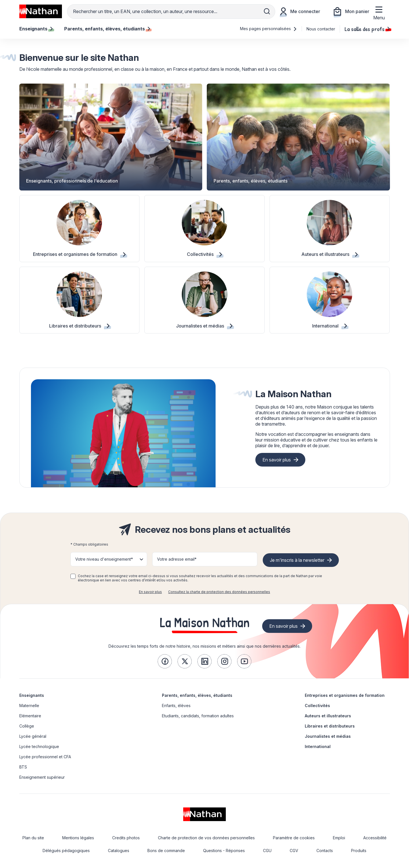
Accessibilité (375, 838)
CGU (267, 851)
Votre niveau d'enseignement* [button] (104, 559)
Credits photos (126, 838)
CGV (294, 851)
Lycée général (33, 736)
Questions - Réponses (224, 851)
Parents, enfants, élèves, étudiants (197, 695)
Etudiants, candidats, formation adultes (198, 716)
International (318, 746)
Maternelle (29, 706)
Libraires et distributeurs (330, 726)
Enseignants (32, 695)
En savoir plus (277, 460)
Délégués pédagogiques (66, 851)
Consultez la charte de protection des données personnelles (219, 592)
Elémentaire (30, 716)
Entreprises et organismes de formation (345, 695)
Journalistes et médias (328, 736)
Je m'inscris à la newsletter (297, 560)
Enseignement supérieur (42, 777)
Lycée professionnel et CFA (45, 757)
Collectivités (317, 706)
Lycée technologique (39, 746)
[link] (165, 661)
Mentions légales (78, 838)
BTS (23, 767)
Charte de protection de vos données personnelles (206, 838)
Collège (27, 726)
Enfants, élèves (176, 706)
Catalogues (119, 851)
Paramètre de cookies (294, 838)
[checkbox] (73, 576)
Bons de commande (166, 851)
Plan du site (33, 838)
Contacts (325, 851)
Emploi (339, 838)
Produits (359, 851)
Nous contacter (321, 29)
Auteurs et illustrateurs (328, 716)
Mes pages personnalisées (269, 29)
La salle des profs (367, 29)
